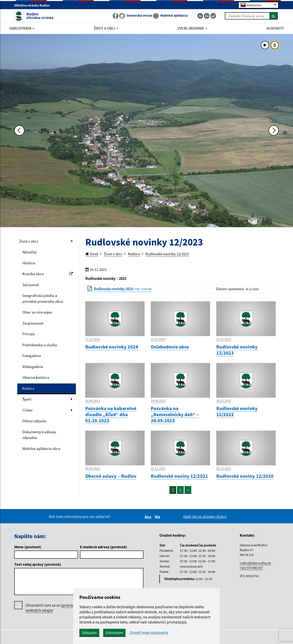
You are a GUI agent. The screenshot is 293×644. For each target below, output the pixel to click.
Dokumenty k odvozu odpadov (39, 435)
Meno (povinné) (28, 547)
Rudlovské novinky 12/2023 (167, 254)
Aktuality (30, 252)
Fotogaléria (32, 356)
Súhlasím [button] (89, 633)
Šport (27, 399)
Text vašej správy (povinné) (38, 564)
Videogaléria (33, 367)
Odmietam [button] (114, 633)
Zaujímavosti (33, 323)
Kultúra (28, 388)
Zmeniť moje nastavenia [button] (149, 633)
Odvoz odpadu (34, 421)
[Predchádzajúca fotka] (19, 130)
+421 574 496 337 (251, 568)
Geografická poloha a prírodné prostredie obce (43, 298)
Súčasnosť (31, 285)
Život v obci (29, 241)
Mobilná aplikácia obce (41, 449)
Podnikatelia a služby (40, 345)
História (29, 263)
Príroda (29, 334)
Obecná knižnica (36, 377)
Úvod (92, 254)
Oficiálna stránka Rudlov (34, 5)
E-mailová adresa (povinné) (103, 547)
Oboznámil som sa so (54, 608)
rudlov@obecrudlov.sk (255, 563)
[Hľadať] (274, 16)
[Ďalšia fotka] (274, 130)
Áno (149, 517)
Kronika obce (48, 274)
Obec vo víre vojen (37, 312)
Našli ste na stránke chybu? (205, 517)
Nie (158, 517)
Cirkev (27, 410)
